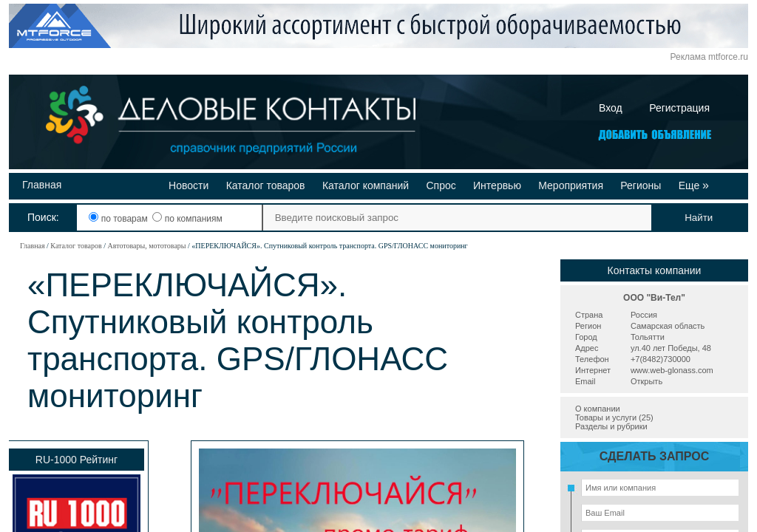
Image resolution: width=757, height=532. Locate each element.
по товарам (119, 219)
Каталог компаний (366, 185)
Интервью (497, 185)
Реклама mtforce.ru (709, 57)
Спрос (441, 185)
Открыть (646, 381)
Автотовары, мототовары (146, 246)
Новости (189, 185)
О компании (598, 409)
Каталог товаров (266, 185)
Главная (42, 185)
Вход (611, 108)
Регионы (641, 185)
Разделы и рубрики (611, 426)
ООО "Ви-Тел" (654, 298)
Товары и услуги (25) (614, 417)
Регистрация (679, 108)
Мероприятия (571, 185)
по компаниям (187, 219)
